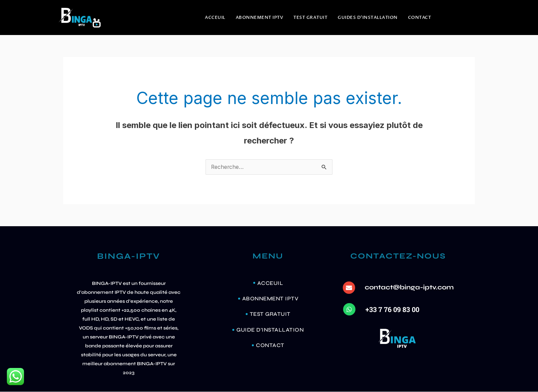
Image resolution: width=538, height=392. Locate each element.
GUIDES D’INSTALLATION (368, 18)
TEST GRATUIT (310, 18)
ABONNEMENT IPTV (260, 18)
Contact (420, 18)
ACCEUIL (215, 18)
